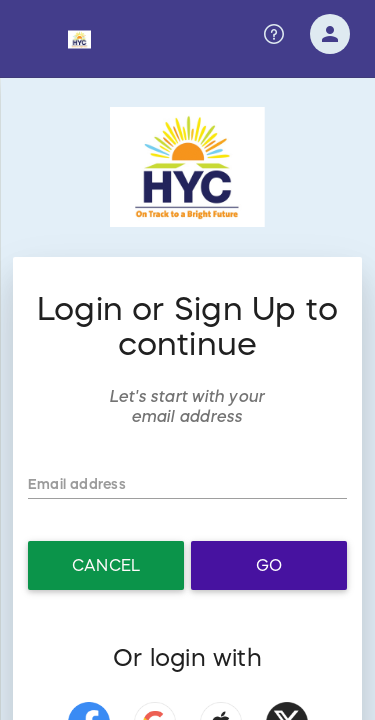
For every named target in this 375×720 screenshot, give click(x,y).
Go (269, 565)
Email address (72, 484)
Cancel (106, 565)
